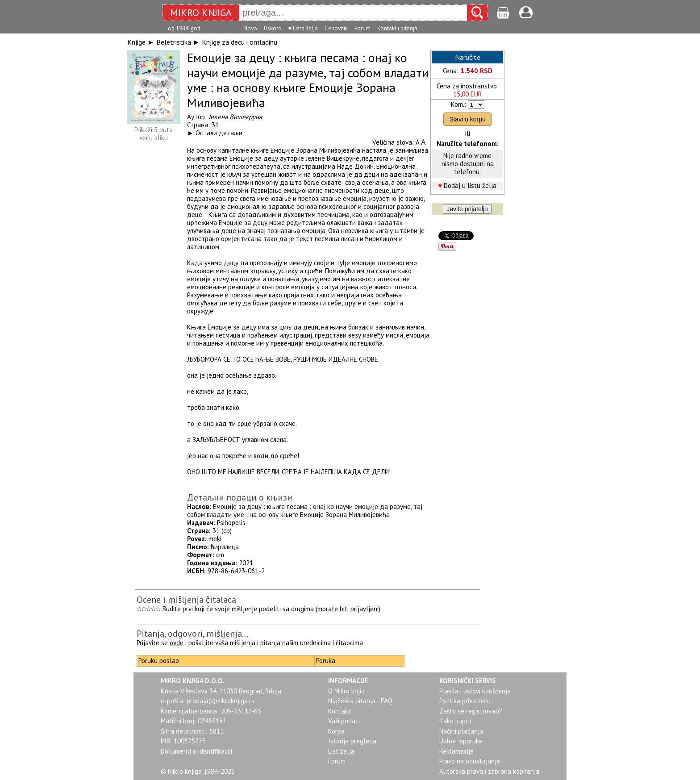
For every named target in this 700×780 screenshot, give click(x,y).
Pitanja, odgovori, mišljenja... (192, 634)
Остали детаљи (219, 133)
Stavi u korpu (467, 119)
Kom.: (458, 104)
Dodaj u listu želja (470, 186)
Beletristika (174, 42)
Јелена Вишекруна (235, 117)
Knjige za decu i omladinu (240, 42)
